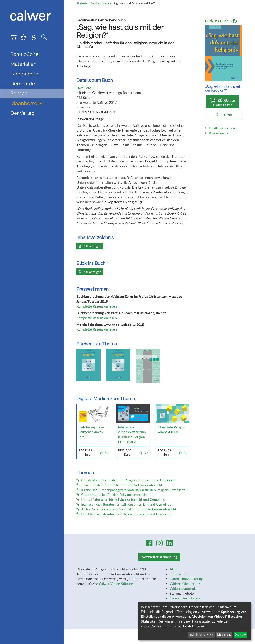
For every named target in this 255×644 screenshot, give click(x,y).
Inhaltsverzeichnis (222, 128)
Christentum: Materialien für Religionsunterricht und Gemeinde (126, 480)
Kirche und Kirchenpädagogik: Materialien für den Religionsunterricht (131, 490)
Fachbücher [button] (24, 74)
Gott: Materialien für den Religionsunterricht (112, 495)
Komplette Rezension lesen (97, 306)
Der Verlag (23, 113)
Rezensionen (218, 133)
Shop (106, 3)
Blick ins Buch (221, 21)
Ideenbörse (27, 103)
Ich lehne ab (224, 634)
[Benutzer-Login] (34, 38)
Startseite (82, 3)
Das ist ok (240, 634)
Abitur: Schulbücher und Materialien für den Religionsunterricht (126, 509)
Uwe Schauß (86, 88)
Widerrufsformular (184, 588)
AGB (173, 569)
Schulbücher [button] (25, 54)
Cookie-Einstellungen (185, 598)
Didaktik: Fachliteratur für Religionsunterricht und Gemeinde (124, 514)
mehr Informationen (201, 634)
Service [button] (19, 93)
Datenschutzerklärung (186, 579)
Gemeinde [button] (23, 83)
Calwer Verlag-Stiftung (116, 584)
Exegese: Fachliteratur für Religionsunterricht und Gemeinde (124, 504)
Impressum (178, 574)
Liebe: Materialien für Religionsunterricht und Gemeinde (121, 499)
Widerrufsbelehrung (185, 584)
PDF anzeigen (90, 246)
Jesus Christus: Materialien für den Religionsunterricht (119, 485)
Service (95, 3)
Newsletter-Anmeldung (159, 557)
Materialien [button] (23, 64)
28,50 (222, 102)
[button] (101, 452)
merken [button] (226, 114)
